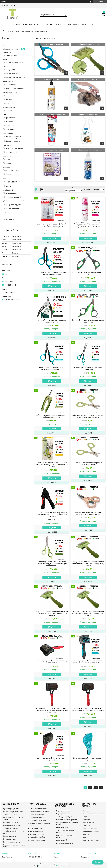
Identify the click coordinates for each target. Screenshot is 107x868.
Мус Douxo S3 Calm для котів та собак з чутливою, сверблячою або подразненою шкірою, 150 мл (88, 225)
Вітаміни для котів (11, 822)
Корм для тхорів (63, 814)
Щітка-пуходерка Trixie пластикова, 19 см (88, 759)
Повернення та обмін (91, 832)
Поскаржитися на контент (46, 866)
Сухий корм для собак (38, 809)
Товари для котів (27, 31)
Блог (85, 837)
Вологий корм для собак (39, 812)
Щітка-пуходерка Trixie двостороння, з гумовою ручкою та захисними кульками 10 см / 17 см (52, 710)
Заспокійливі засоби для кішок (52, 150)
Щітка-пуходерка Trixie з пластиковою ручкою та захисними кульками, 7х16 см (88, 662)
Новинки (86, 820)
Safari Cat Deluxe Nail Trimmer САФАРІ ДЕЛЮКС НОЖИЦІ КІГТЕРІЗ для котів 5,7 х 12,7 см (52, 465)
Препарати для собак (38, 820)
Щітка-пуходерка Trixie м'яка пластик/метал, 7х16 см (52, 662)
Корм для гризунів (63, 811)
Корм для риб (62, 840)
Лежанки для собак (38, 840)
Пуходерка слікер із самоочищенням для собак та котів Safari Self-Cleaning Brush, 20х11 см (52, 613)
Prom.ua (64, 864)
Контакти (60, 24)
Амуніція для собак (37, 837)
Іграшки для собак (37, 834)
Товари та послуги (31, 24)
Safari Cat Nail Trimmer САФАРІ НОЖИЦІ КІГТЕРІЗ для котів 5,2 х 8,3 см (88, 416)
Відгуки (86, 834)
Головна (16, 24)
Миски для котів (10, 836)
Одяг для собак (36, 828)
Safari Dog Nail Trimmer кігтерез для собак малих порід (88, 464)
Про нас (49, 24)
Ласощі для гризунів (64, 817)
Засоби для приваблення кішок (88, 150)
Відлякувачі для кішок (88, 115)
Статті (92, 24)
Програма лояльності (91, 840)
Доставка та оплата (77, 24)
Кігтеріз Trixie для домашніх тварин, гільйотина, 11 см (52, 321)
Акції (85, 817)
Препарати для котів (12, 825)
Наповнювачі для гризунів (67, 820)
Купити (53, 238)
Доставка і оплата (90, 829)
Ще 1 (7, 213)
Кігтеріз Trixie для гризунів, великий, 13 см (88, 273)
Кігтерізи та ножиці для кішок (52, 44)
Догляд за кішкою (10, 828)
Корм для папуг (62, 827)
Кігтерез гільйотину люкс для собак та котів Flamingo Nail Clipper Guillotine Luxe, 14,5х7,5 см (52, 514)
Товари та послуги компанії (93, 814)
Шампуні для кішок (52, 79)
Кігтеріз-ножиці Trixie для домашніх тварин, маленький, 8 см (52, 273)
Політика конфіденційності (64, 866)
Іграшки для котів (10, 839)
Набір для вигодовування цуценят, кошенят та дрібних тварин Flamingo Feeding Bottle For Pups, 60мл (52, 225)
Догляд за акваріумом (65, 843)
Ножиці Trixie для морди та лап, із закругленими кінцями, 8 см (52, 368)
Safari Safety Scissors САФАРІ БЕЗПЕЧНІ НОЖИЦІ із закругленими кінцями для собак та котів (52, 564)
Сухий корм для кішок (12, 809)
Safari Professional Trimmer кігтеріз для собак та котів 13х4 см (52, 416)
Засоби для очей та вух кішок (88, 79)
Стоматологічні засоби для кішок (52, 115)
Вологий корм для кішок (13, 812)
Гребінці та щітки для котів (88, 44)
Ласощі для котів (10, 815)
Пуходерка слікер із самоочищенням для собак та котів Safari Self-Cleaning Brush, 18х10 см (88, 564)
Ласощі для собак (37, 815)
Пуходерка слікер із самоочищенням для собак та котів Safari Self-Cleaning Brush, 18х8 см (88, 613)
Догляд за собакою (37, 818)
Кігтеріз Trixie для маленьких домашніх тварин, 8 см (88, 321)
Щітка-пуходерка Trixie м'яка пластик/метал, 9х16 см (52, 759)
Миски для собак (36, 831)
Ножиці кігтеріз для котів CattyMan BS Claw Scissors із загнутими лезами (88, 513)
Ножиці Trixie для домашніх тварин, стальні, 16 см (88, 368)
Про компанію (88, 823)
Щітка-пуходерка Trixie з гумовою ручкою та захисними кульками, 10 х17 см (88, 709)
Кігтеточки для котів (12, 842)
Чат (98, 862)
